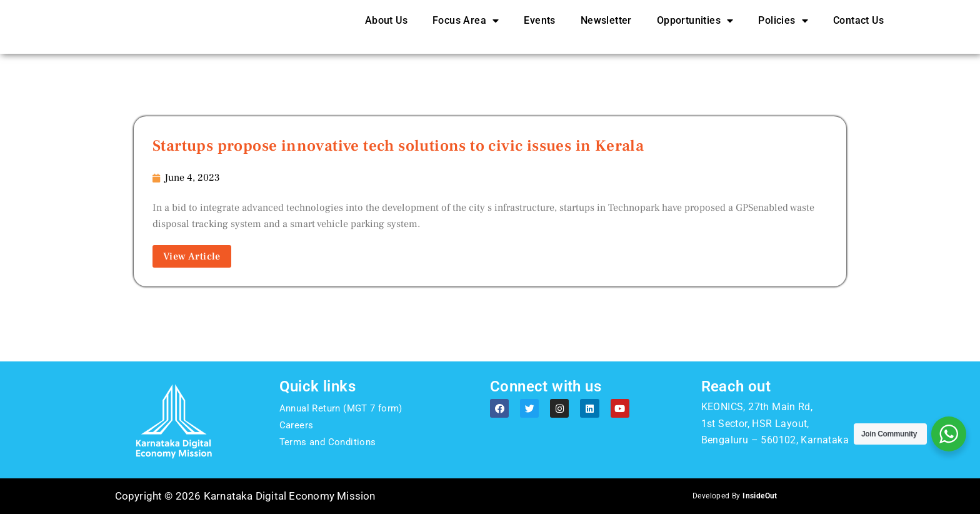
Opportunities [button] (695, 29)
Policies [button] (783, 29)
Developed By (735, 498)
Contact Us (858, 28)
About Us (386, 28)
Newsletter (606, 28)
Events (539, 28)
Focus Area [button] (466, 29)
